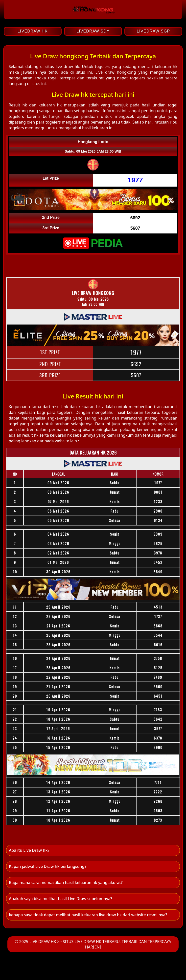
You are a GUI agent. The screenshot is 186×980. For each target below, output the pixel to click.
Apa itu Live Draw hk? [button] (29, 850)
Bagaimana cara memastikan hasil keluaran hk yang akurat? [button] (66, 882)
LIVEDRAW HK (33, 31)
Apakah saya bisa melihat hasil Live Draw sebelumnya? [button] (60, 899)
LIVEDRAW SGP (153, 31)
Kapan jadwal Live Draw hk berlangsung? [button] (48, 866)
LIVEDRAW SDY (93, 31)
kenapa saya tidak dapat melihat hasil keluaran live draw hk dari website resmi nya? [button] (88, 915)
